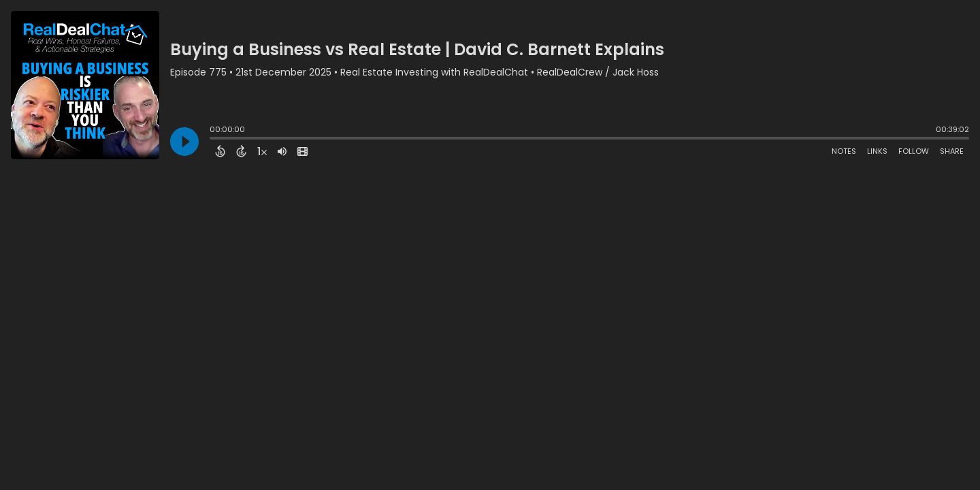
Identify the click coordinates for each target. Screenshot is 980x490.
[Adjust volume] (282, 151)
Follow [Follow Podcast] (914, 151)
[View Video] (303, 151)
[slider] (213, 140)
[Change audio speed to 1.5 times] (262, 151)
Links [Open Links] (877, 151)
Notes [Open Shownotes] (844, 151)
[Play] (184, 142)
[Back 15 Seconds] (220, 151)
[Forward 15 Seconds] (241, 151)
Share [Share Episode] (952, 151)
